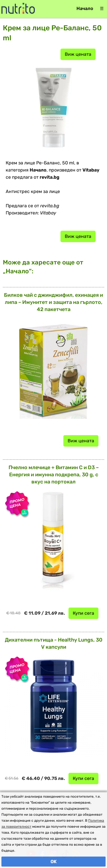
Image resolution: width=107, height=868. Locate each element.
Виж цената (78, 54)
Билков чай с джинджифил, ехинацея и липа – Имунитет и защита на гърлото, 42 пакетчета (53, 302)
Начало (85, 8)
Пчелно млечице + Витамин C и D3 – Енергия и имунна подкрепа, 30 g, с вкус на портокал (54, 475)
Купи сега (83, 613)
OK (54, 862)
